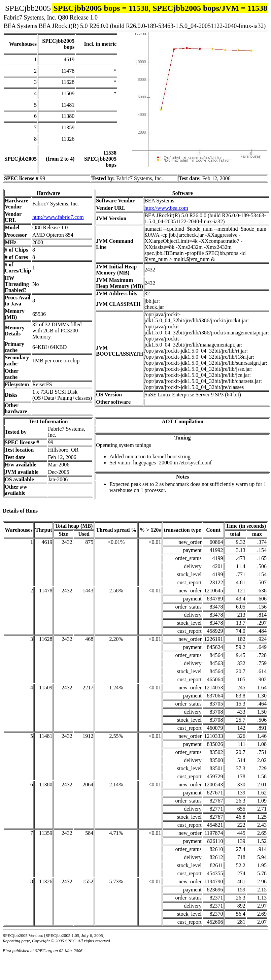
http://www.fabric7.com (58, 217)
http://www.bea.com (166, 208)
